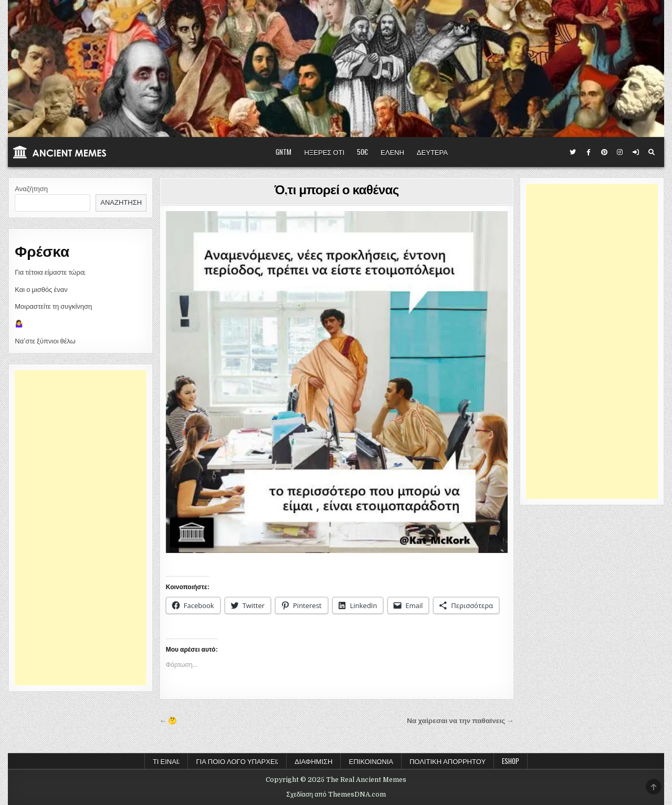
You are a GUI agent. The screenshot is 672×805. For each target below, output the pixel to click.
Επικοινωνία (371, 761)
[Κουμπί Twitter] (573, 152)
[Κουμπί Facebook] (589, 152)
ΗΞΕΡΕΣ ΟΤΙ (324, 152)
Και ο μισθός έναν (41, 290)
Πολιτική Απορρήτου (448, 761)
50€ (363, 152)
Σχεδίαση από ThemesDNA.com (336, 794)
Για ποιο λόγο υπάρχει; (237, 761)
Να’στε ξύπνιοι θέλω (45, 341)
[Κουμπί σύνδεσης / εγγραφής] (636, 152)
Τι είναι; (166, 761)
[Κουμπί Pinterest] (604, 152)
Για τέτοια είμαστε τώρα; (50, 272)
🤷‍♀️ (19, 324)
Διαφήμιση (313, 761)
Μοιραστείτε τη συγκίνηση (53, 306)
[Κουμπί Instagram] (620, 152)
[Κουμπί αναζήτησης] (652, 152)
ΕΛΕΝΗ (392, 152)
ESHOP (511, 761)
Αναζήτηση (31, 189)
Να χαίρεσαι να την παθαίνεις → (460, 721)
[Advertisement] (81, 528)
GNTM (283, 152)
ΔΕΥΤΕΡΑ (432, 152)
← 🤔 (169, 721)
